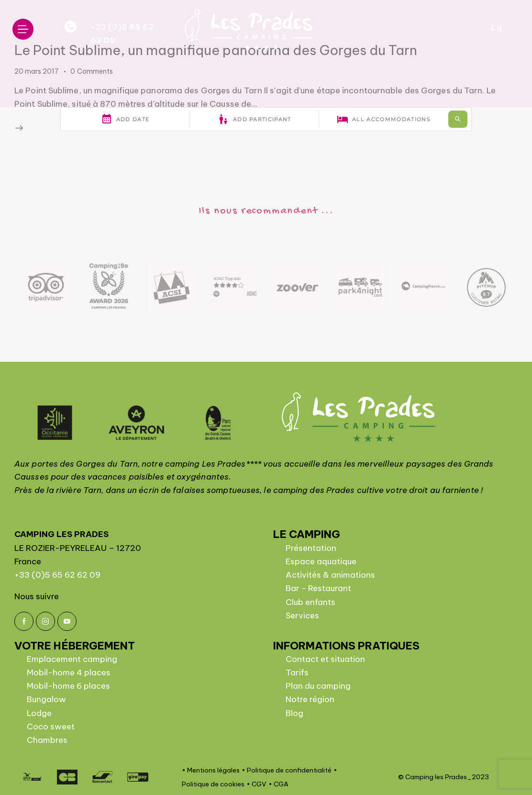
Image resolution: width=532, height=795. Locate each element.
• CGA (278, 784)
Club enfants (310, 602)
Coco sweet (51, 727)
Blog (294, 713)
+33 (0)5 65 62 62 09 (57, 575)
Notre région (310, 699)
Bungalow (46, 699)
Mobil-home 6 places (68, 686)
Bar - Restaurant (318, 588)
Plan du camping (318, 686)
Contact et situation (325, 659)
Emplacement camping (72, 659)
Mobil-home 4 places (69, 672)
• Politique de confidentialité (287, 770)
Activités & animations (330, 575)
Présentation (311, 548)
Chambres (47, 740)
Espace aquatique (321, 561)
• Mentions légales (211, 770)
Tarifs (297, 672)
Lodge (39, 713)
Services (302, 616)
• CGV (256, 784)
